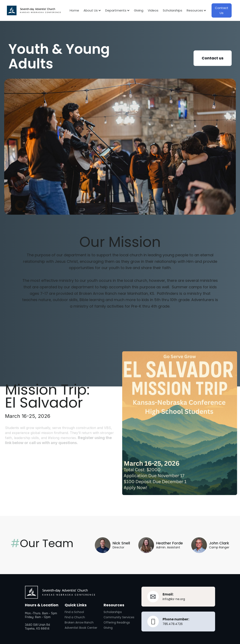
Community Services (119, 617)
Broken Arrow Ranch (79, 622)
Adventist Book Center (81, 628)
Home (74, 10)
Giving (139, 10)
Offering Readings (117, 622)
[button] (90, 10)
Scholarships (173, 10)
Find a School (74, 612)
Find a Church (75, 617)
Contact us (213, 58)
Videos (153, 10)
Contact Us (222, 10)
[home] (34, 10)
